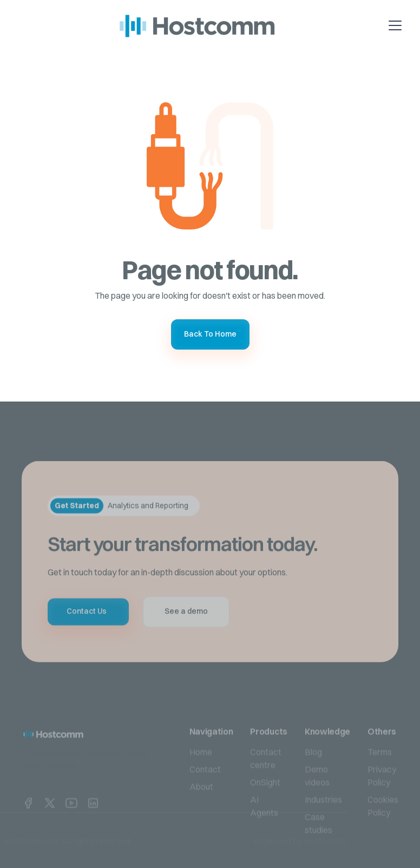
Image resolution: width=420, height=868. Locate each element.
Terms (380, 770)
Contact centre (266, 777)
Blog (313, 770)
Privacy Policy (382, 794)
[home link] (64, 752)
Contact (205, 787)
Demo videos (317, 794)
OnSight (265, 800)
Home (201, 770)
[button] (408, 25)
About (201, 805)
